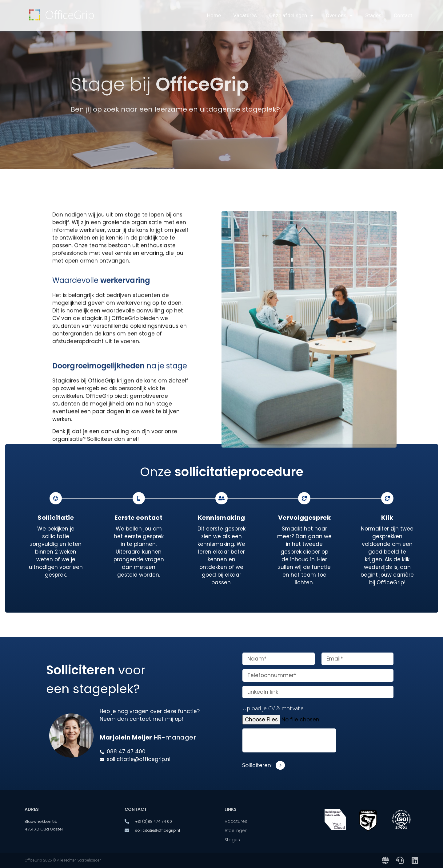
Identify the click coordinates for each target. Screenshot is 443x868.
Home (214, 15)
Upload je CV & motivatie (273, 708)
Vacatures (245, 15)
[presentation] (289, 740)
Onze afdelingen (291, 16)
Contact (403, 15)
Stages (373, 15)
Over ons (339, 16)
